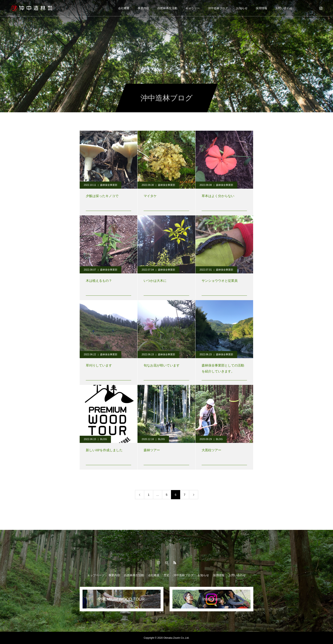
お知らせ (242, 8)
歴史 (166, 575)
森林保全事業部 (109, 185)
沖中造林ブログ (218, 8)
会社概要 (124, 8)
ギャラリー (193, 8)
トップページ (96, 575)
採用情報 (261, 8)
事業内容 (143, 8)
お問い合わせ (284, 8)
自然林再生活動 (167, 8)
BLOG (103, 439)
